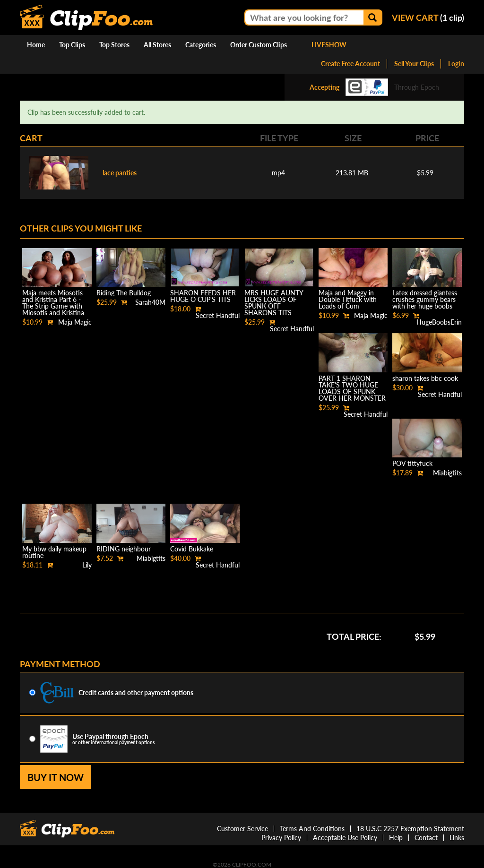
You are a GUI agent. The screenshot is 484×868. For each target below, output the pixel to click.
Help (396, 838)
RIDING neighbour (124, 549)
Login (456, 64)
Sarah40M (150, 302)
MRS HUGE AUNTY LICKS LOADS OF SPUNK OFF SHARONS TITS (274, 303)
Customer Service (242, 829)
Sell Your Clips (414, 64)
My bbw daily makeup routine (54, 552)
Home (36, 45)
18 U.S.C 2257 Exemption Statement (410, 829)
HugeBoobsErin (439, 322)
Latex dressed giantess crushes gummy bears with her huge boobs (425, 299)
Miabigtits (447, 473)
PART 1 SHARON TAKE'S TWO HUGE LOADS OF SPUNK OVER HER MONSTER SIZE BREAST (352, 391)
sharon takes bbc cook (425, 378)
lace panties (120, 173)
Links (457, 838)
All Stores (157, 45)
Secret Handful (218, 315)
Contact (426, 838)
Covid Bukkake (192, 549)
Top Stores (114, 45)
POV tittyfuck (412, 463)
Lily (87, 565)
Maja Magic (75, 322)
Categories (201, 45)
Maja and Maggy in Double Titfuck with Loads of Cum (348, 299)
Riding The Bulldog (124, 293)
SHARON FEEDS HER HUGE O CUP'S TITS (203, 296)
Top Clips (72, 45)
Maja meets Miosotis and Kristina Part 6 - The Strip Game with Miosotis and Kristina (53, 303)
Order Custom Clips (259, 45)
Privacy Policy (281, 838)
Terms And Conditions (312, 829)
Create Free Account (350, 64)
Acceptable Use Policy (345, 838)
